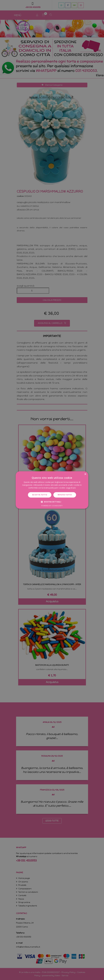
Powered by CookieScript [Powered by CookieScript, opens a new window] (52, 506)
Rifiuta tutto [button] (65, 495)
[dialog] (52, 490)
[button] (52, 502)
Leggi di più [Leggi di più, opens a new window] (71, 488)
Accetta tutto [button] (40, 495)
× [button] (85, 474)
